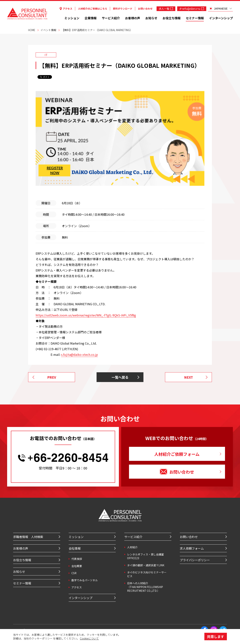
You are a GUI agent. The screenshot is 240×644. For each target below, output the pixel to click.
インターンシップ (221, 18)
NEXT (189, 377)
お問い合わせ (145, 9)
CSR (74, 573)
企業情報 (91, 18)
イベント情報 (48, 30)
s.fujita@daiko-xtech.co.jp (79, 354)
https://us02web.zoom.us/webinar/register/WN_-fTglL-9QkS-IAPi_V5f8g (86, 315)
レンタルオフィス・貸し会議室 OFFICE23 (145, 556)
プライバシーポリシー (195, 560)
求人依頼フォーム (192, 548)
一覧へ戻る (120, 377)
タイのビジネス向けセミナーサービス (147, 574)
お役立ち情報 (172, 18)
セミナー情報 (195, 18)
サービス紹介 (111, 18)
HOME (32, 30)
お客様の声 (133, 18)
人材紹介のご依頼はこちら (93, 9)
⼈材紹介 (132, 547)
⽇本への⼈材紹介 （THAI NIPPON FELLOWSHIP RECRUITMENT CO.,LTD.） (145, 587)
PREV (52, 377)
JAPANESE (218, 9)
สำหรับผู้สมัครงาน (192, 9)
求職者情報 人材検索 (28, 537)
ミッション (72, 18)
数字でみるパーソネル (85, 580)
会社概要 (77, 566)
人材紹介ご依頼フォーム (177, 454)
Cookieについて (89, 638)
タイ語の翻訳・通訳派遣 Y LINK (146, 565)
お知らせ (151, 18)
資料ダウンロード (123, 9)
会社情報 (75, 548)
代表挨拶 (77, 559)
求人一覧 (166, 9)
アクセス (66, 9)
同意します (216, 637)
